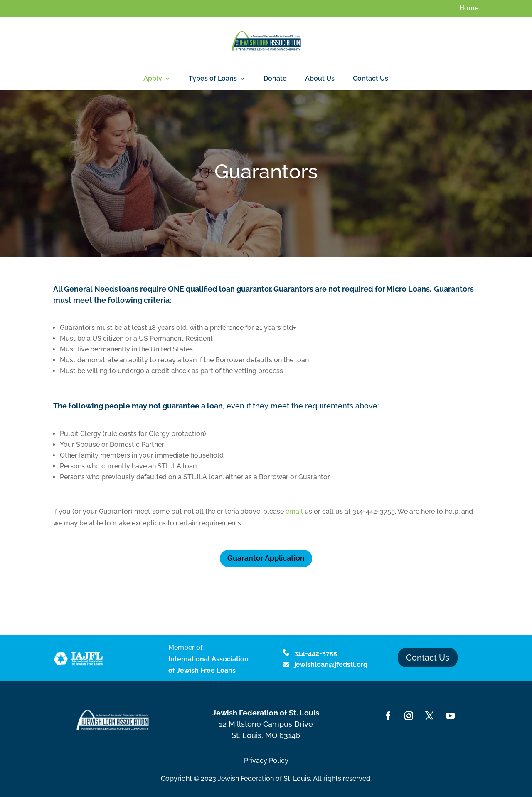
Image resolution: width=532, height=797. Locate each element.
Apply (153, 79)
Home (469, 9)
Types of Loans (213, 79)
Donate (275, 79)
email (294, 511)
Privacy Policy (266, 761)
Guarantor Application (266, 558)
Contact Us (371, 79)
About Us (320, 79)
